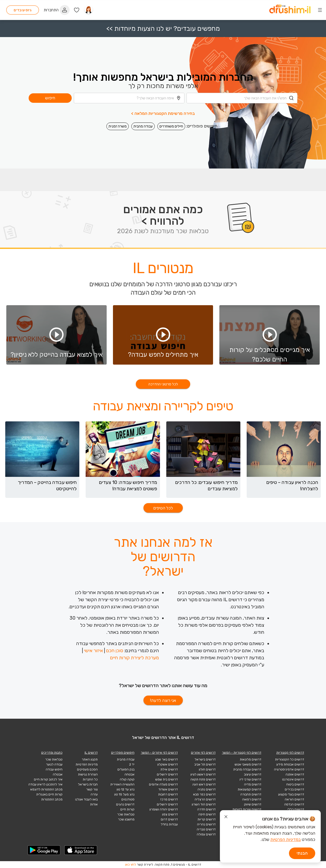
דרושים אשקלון (168, 764)
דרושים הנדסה (294, 804)
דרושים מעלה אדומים (163, 784)
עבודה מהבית (143, 125)
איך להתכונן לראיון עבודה (45, 784)
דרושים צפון (170, 814)
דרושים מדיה (253, 784)
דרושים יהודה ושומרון (164, 809)
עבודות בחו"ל (169, 824)
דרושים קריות (207, 819)
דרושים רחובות (168, 794)
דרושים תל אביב (205, 764)
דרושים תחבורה (251, 794)
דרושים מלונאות (251, 759)
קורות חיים (127, 809)
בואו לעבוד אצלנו (86, 799)
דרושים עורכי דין (250, 779)
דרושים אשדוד (168, 789)
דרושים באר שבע (167, 759)
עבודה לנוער (54, 764)
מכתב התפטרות (52, 799)
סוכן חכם (115, 651)
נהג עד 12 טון (126, 789)
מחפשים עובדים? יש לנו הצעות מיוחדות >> (163, 27)
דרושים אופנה (295, 774)
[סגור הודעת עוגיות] (226, 818)
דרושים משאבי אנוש (248, 764)
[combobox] (242, 96)
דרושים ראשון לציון (203, 774)
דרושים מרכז (169, 799)
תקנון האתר (90, 759)
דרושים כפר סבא (204, 794)
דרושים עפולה (206, 834)
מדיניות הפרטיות (87, 764)
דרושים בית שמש (167, 779)
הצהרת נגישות (88, 774)
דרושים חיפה (207, 814)
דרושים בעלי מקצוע (291, 794)
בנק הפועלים (126, 769)
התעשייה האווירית (122, 784)
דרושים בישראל (205, 759)
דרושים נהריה (206, 824)
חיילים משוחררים (171, 125)
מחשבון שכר (126, 819)
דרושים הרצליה (205, 799)
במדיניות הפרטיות (286, 839)
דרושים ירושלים (167, 774)
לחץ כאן (131, 865)
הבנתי (302, 853)
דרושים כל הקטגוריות (290, 759)
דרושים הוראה (294, 799)
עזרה (94, 794)
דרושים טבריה (206, 829)
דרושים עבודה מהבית (247, 769)
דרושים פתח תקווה (203, 779)
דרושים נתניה (207, 789)
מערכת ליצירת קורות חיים (134, 658)
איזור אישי (94, 651)
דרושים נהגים (125, 804)
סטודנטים (128, 799)
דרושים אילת (169, 769)
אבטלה (58, 774)
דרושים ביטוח (295, 784)
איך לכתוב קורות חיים (48, 779)
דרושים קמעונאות (250, 789)
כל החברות (90, 779)
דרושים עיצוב (253, 774)
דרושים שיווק (253, 804)
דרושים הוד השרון (204, 804)
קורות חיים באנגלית (49, 794)
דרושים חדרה (206, 809)
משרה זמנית (118, 125)
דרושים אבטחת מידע (290, 764)
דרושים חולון (207, 769)
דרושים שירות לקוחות (247, 809)
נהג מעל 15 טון (124, 794)
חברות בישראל (88, 784)
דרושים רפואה (252, 799)
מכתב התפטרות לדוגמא (46, 789)
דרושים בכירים (294, 789)
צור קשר (92, 789)
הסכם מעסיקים (87, 769)
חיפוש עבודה (54, 769)
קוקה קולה (127, 779)
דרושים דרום (169, 819)
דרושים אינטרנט (293, 779)
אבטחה (130, 774)
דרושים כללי (296, 809)
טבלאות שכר (126, 814)
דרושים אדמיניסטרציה (289, 769)
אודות (94, 804)
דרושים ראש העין (204, 784)
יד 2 (132, 764)
